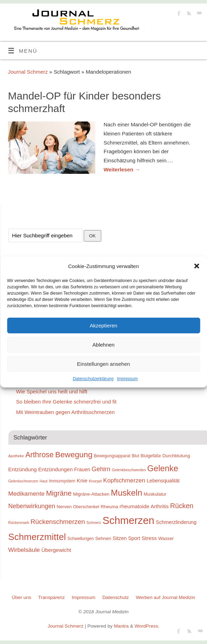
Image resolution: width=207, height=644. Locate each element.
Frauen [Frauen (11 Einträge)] (82, 469)
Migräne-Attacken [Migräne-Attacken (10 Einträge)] (91, 494)
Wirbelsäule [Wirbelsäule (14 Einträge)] (24, 550)
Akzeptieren (103, 325)
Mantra (121, 626)
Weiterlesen (122, 169)
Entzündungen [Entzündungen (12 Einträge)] (56, 469)
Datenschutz (116, 597)
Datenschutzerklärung (93, 379)
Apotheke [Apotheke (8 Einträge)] (16, 456)
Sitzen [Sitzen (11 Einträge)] (120, 538)
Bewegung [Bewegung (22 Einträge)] (74, 455)
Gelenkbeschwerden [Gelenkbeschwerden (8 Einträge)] (129, 470)
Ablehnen (103, 345)
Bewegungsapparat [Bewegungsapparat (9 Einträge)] (112, 456)
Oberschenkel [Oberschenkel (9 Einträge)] (86, 507)
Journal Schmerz (28, 72)
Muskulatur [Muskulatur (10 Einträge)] (155, 494)
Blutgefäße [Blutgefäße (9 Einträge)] (151, 456)
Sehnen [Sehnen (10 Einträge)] (103, 538)
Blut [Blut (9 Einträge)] (135, 456)
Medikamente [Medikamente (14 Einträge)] (27, 494)
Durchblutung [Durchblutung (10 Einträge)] (176, 456)
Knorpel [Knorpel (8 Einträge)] (95, 481)
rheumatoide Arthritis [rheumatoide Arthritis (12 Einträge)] (144, 506)
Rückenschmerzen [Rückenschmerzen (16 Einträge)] (58, 522)
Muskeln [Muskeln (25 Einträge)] (127, 493)
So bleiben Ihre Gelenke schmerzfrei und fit (66, 402)
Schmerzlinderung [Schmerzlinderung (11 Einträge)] (176, 522)
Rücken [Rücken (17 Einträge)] (182, 506)
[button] (197, 266)
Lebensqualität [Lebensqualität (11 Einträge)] (163, 481)
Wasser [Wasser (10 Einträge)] (166, 538)
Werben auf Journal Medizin (165, 597)
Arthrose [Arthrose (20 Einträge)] (40, 455)
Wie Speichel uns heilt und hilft (52, 391)
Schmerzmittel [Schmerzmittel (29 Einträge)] (37, 537)
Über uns (21, 597)
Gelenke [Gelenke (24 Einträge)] (163, 468)
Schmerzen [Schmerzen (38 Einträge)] (128, 520)
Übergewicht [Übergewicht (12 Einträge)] (56, 550)
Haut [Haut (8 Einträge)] (44, 481)
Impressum (127, 379)
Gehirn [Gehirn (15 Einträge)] (101, 469)
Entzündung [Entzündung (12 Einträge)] (23, 469)
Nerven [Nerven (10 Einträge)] (64, 507)
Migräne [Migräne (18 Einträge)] (59, 493)
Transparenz (51, 597)
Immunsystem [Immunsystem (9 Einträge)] (62, 481)
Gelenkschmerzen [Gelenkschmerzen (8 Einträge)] (23, 481)
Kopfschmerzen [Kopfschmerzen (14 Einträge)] (124, 480)
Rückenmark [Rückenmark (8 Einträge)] (19, 523)
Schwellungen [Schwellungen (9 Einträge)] (80, 539)
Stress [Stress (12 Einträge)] (149, 538)
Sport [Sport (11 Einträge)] (134, 538)
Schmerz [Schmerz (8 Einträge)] (94, 523)
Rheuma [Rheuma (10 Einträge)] (109, 507)
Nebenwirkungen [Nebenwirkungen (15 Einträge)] (32, 506)
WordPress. (147, 626)
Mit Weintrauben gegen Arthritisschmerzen (65, 412)
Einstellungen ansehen (104, 364)
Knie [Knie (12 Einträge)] (82, 480)
